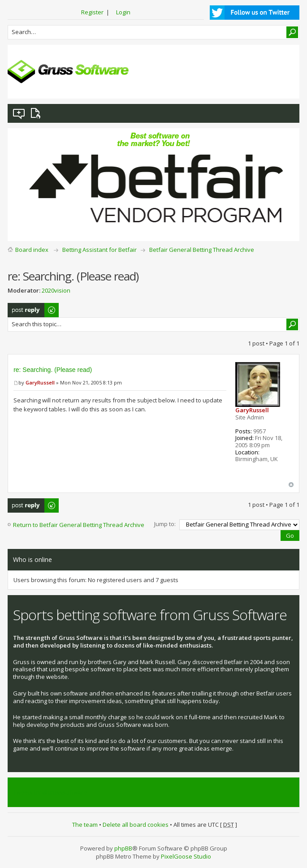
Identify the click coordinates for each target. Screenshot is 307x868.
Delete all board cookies (136, 825)
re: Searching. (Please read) (53, 370)
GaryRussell (40, 382)
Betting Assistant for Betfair (99, 250)
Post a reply (34, 310)
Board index (32, 250)
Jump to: (165, 524)
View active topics (37, 113)
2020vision (56, 290)
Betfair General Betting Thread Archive (202, 250)
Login (123, 12)
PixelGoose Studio (186, 856)
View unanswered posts (19, 113)
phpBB (123, 848)
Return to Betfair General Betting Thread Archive (79, 525)
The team (85, 825)
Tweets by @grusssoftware (50, 792)
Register (92, 12)
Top (291, 485)
